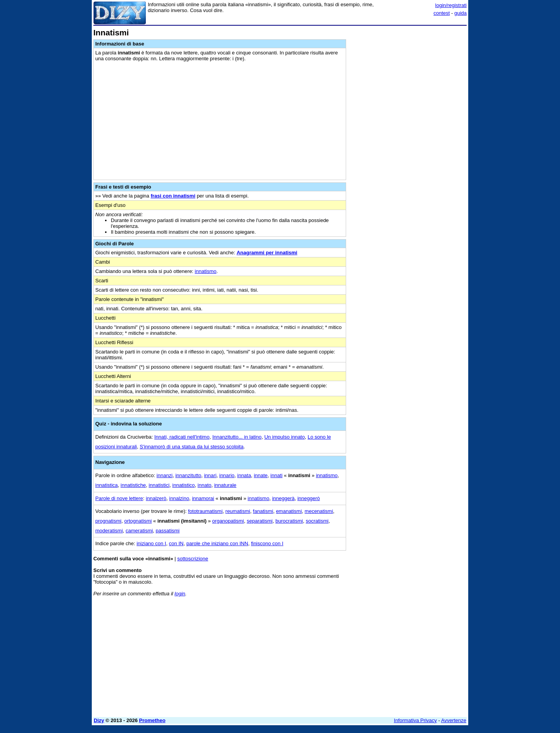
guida (460, 13)
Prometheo (152, 720)
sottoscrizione (193, 559)
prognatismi (108, 521)
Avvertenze (454, 720)
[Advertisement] (408, 145)
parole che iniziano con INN (217, 543)
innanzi (165, 475)
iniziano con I (151, 543)
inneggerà (283, 498)
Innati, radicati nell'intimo (182, 437)
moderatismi (109, 531)
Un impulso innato (285, 437)
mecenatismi (319, 511)
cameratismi (139, 531)
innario (227, 475)
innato (204, 485)
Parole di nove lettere (119, 498)
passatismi (167, 531)
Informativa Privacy (416, 720)
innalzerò (156, 498)
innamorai (203, 498)
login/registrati (451, 5)
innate (261, 475)
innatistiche (133, 485)
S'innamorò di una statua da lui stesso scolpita (192, 447)
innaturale (225, 485)
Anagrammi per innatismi (267, 253)
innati (276, 475)
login (180, 594)
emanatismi (289, 511)
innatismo (206, 271)
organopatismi (228, 521)
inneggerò (309, 498)
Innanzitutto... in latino (237, 437)
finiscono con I (267, 543)
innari (210, 475)
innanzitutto (188, 475)
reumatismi (238, 511)
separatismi (259, 521)
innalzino (179, 498)
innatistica (107, 485)
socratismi (317, 521)
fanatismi (263, 511)
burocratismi (289, 521)
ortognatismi (138, 521)
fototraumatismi (205, 511)
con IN (176, 543)
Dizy (99, 720)
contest (442, 13)
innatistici (159, 485)
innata (244, 475)
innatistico (184, 485)
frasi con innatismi (173, 196)
